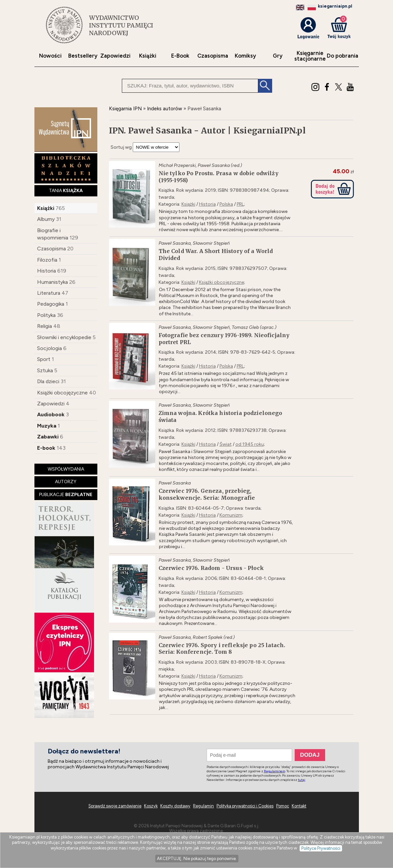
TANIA (66, 191)
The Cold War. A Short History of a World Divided (216, 255)
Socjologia (49, 348)
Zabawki (48, 437)
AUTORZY (66, 482)
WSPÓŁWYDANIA (66, 469)
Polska (226, 204)
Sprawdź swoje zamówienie (115, 806)
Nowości (50, 56)
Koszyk (151, 806)
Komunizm (231, 515)
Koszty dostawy (175, 806)
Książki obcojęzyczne (62, 393)
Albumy (46, 219)
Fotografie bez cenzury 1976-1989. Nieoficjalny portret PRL (224, 339)
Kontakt (299, 806)
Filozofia (47, 260)
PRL (240, 204)
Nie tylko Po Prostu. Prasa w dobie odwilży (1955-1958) (219, 177)
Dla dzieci (48, 381)
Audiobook (51, 414)
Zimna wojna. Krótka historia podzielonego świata (221, 416)
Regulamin (203, 806)
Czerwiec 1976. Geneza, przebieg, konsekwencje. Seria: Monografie (207, 494)
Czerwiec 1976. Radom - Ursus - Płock (211, 568)
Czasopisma (213, 56)
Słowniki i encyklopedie (64, 337)
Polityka (46, 315)
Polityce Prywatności (321, 848)
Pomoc (283, 806)
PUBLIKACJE (66, 495)
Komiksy (245, 56)
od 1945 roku (250, 444)
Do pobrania (343, 56)
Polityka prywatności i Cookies (245, 806)
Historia (47, 271)
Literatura (49, 293)
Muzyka (47, 426)
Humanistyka (52, 282)
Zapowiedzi (115, 56)
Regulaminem (274, 771)
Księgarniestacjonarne (310, 56)
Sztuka (45, 370)
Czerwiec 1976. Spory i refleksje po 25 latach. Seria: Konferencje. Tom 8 (222, 649)
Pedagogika (51, 304)
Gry (278, 56)
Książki (148, 56)
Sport (44, 359)
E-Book (180, 56)
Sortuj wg (121, 147)
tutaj (302, 780)
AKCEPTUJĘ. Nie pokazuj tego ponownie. (197, 859)
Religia (45, 326)
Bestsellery (83, 56)
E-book (46, 448)
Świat (226, 444)
